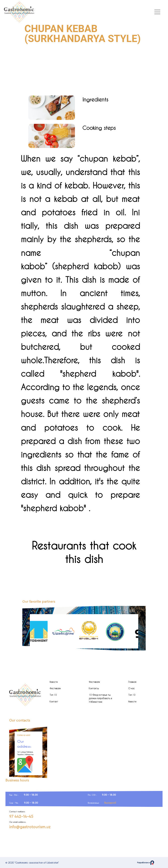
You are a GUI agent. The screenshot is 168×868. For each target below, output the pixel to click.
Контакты (94, 688)
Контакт (54, 702)
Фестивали (55, 688)
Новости (54, 682)
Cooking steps (99, 128)
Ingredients (95, 99)
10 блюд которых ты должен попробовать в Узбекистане (100, 698)
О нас (132, 688)
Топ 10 (53, 695)
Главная (132, 682)
